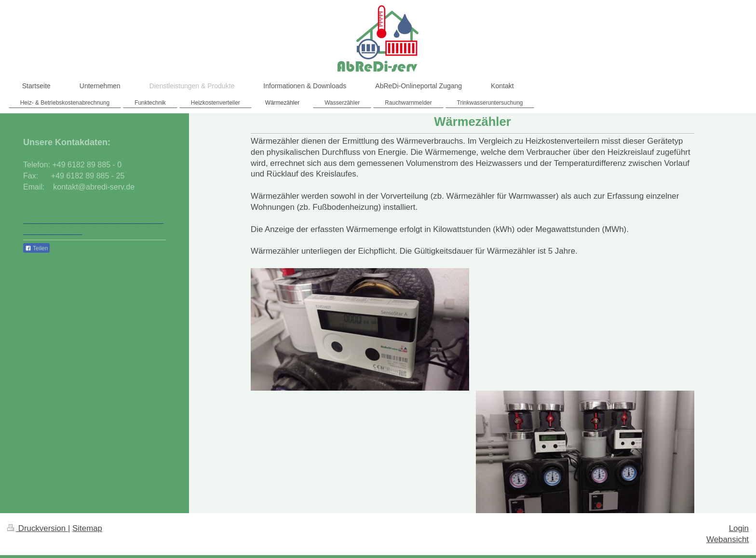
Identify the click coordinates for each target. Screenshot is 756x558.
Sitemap (87, 528)
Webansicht (728, 539)
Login (739, 528)
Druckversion (38, 528)
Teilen (36, 248)
